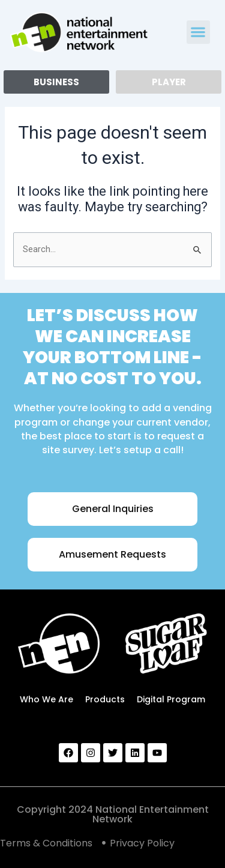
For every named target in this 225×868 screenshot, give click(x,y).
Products (105, 699)
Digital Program (171, 699)
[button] (198, 32)
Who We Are (46, 699)
